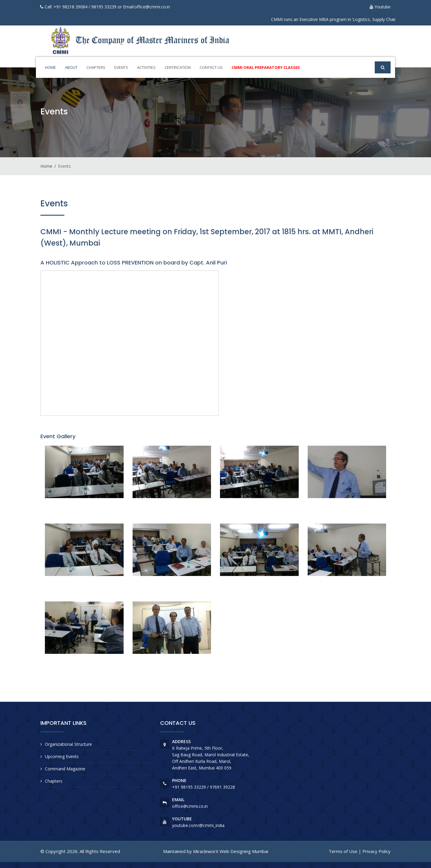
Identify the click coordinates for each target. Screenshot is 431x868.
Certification (178, 67)
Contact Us (211, 67)
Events (121, 67)
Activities (146, 67)
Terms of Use (343, 851)
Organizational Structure (68, 744)
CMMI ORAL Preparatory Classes (266, 67)
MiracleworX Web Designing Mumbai (231, 851)
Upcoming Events (62, 756)
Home (50, 67)
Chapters (96, 67)
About (71, 67)
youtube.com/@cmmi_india (198, 825)
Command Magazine (65, 769)
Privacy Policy (377, 851)
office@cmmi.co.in (152, 7)
